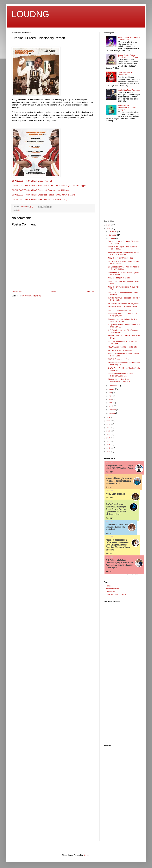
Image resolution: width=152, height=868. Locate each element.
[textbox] (53, 150)
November (113, 235)
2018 (109, 438)
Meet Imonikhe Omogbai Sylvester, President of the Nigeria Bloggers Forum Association (119, 481)
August (112, 389)
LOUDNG (30, 14)
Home (54, 292)
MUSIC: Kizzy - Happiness (116, 494)
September (113, 386)
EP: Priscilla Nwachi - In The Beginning (123, 303)
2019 (109, 434)
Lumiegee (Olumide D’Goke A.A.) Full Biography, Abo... (123, 315)
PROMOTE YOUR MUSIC (116, 595)
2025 (109, 229)
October (112, 238)
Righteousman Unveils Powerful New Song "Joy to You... (123, 320)
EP (19, 210)
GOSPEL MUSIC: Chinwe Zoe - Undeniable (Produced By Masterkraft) (117, 527)
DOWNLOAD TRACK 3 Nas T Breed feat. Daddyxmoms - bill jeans (40, 190)
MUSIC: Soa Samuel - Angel (119, 359)
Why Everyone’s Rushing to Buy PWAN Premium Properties (123, 253)
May (110, 399)
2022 (109, 424)
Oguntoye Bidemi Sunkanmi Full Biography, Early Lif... (121, 375)
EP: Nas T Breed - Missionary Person (123, 307)
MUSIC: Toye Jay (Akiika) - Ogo (121, 258)
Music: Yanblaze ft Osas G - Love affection (129, 38)
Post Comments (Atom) (31, 296)
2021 (109, 428)
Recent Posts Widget (133, 575)
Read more (110, 472)
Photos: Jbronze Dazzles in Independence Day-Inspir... (120, 380)
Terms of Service (112, 589)
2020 (109, 431)
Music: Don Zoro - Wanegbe (129, 90)
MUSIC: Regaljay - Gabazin (119, 278)
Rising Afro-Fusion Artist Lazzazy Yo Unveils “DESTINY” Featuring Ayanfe (120, 467)
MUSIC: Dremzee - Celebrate (120, 310)
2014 (109, 452)
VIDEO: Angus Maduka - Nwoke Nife (122, 347)
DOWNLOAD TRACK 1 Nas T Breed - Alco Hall (32, 181)
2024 (109, 417)
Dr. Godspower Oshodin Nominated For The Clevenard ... (124, 268)
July (110, 393)
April (111, 403)
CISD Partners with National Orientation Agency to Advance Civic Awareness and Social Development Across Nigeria (119, 564)
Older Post (90, 292)
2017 (109, 441)
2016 (109, 445)
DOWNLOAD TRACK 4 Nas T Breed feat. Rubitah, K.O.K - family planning (43, 195)
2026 (109, 225)
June (111, 396)
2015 (109, 448)
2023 (109, 421)
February (112, 410)
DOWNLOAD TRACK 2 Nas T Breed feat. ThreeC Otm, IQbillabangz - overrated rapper (49, 185)
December (113, 231)
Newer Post (17, 292)
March (111, 406)
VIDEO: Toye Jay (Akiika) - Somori (122, 350)
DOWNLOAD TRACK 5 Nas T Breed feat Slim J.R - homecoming (39, 199)
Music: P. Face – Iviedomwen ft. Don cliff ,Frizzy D (127, 108)
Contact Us (110, 592)
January (112, 413)
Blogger (86, 855)
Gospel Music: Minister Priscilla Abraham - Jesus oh (129, 56)
